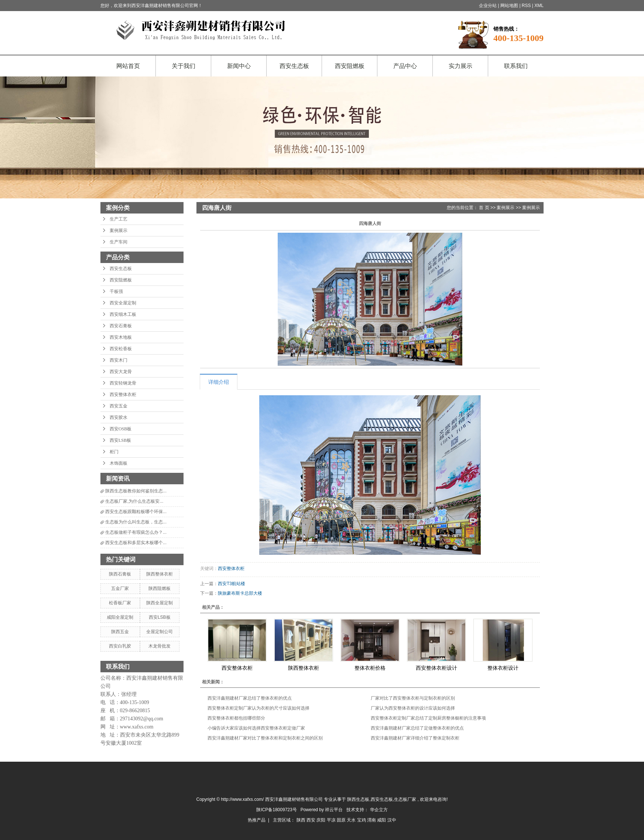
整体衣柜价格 (370, 668)
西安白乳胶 (120, 646)
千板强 (116, 291)
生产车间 (119, 242)
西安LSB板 (120, 440)
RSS (526, 6)
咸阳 (382, 820)
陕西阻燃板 (160, 588)
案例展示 (119, 231)
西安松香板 (121, 349)
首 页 (484, 208)
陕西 (302, 820)
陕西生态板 (358, 799)
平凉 (332, 820)
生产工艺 (119, 219)
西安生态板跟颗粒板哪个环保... (136, 512)
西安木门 (119, 360)
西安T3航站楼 (232, 584)
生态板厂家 (405, 799)
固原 (342, 820)
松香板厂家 (120, 603)
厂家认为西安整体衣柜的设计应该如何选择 (413, 708)
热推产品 (257, 820)
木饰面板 (119, 463)
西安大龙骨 (121, 372)
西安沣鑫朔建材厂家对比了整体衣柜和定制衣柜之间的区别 (265, 738)
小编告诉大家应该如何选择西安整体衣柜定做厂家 (256, 728)
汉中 (392, 820)
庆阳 (321, 820)
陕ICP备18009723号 (276, 810)
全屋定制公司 (160, 632)
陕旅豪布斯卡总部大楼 (240, 593)
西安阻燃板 (350, 66)
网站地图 (510, 6)
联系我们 (516, 66)
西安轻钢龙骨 (123, 383)
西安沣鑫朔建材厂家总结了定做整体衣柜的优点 (417, 728)
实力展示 (460, 66)
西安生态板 (294, 66)
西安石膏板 (121, 326)
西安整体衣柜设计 (436, 668)
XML (539, 6)
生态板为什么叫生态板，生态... (136, 522)
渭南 (372, 820)
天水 (352, 820)
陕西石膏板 (120, 574)
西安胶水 (119, 417)
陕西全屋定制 (160, 603)
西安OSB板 (121, 429)
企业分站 (488, 6)
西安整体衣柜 (123, 395)
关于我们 (184, 66)
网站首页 (128, 66)
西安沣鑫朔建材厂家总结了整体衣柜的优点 (250, 698)
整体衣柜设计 (503, 668)
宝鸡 (362, 820)
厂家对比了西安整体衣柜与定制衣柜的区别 (413, 698)
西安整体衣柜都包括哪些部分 (236, 718)
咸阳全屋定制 (120, 617)
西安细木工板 (123, 314)
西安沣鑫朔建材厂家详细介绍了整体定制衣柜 (415, 738)
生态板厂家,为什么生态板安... (134, 501)
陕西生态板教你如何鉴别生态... (136, 491)
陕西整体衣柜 (160, 574)
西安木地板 (121, 337)
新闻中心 (239, 66)
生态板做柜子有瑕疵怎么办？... (136, 532)
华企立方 (379, 810)
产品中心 (405, 66)
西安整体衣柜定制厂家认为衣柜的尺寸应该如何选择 (258, 708)
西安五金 (119, 406)
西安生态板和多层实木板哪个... (136, 543)
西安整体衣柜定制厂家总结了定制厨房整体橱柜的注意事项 (428, 718)
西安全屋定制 (123, 303)
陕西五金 (120, 632)
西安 (311, 820)
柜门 (114, 452)
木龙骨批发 (160, 646)
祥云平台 (334, 810)
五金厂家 (120, 588)
